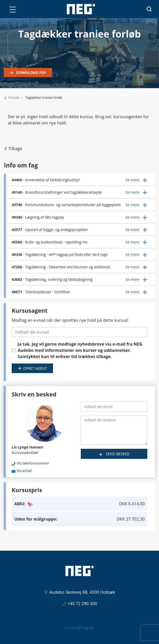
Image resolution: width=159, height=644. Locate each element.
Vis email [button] (24, 471)
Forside (14, 98)
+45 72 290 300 (82, 604)
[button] (12, 10)
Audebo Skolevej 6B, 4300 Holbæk (82, 592)
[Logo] (81, 9)
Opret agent (35, 368)
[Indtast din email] (114, 407)
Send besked (117, 454)
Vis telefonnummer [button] (33, 463)
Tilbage (15, 149)
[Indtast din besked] (114, 430)
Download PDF (31, 72)
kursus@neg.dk (79, 627)
